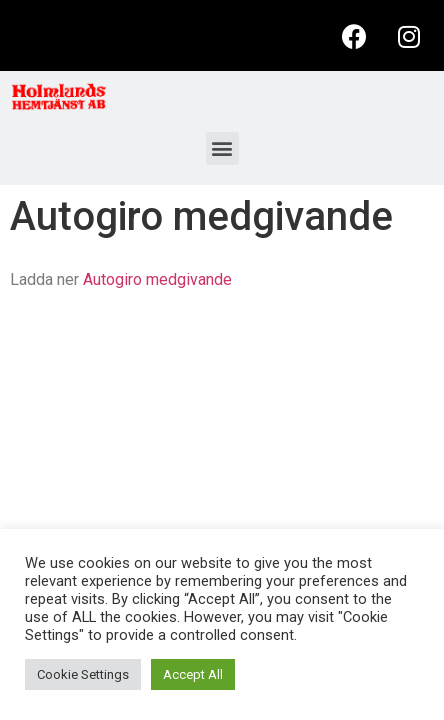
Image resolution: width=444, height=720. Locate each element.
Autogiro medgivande (157, 279)
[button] (222, 148)
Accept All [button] (193, 674)
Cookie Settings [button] (83, 674)
